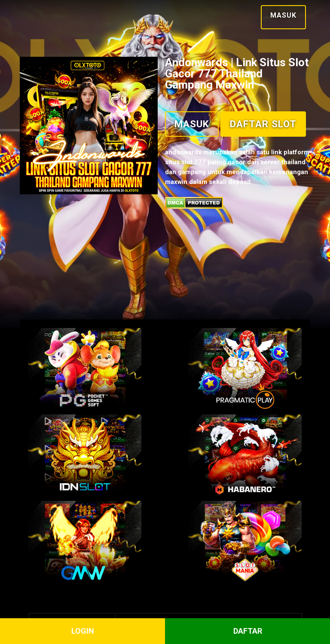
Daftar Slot (208, 168)
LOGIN (83, 631)
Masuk (278, 14)
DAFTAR (248, 631)
